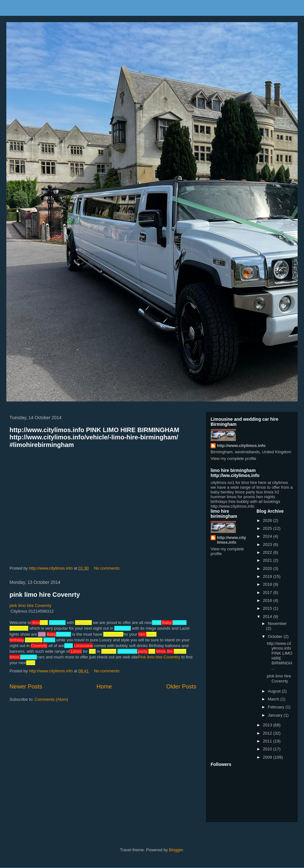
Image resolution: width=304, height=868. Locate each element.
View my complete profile (233, 458)
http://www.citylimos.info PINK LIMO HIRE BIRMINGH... (279, 656)
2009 (268, 757)
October (276, 636)
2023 (268, 544)
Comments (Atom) (51, 699)
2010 (268, 749)
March (274, 699)
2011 (268, 741)
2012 (268, 733)
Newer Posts (26, 687)
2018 (268, 584)
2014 (268, 617)
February (277, 707)
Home (104, 687)
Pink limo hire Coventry (159, 657)
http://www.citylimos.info (241, 446)
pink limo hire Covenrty (45, 595)
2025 (268, 528)
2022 (268, 552)
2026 (268, 520)
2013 (268, 725)
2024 (268, 536)
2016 (268, 600)
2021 (268, 560)
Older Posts (181, 687)
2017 (268, 593)
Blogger (176, 850)
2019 (268, 576)
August (275, 691)
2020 (268, 568)
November (277, 623)
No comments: (108, 568)
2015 (268, 608)
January (276, 715)
